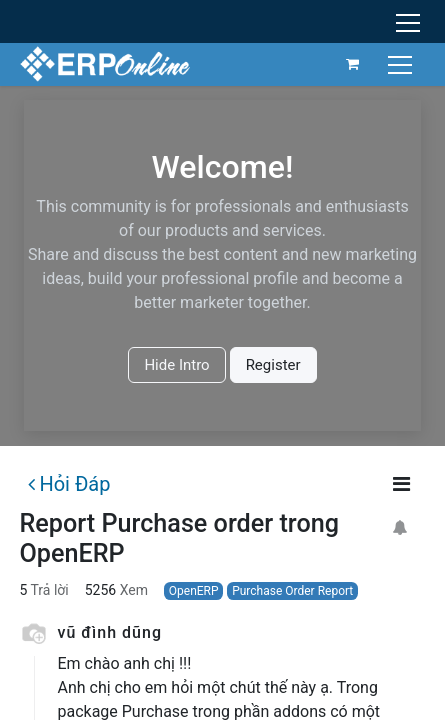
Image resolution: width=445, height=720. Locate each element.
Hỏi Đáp (69, 484)
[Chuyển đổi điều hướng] (402, 63)
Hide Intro (176, 365)
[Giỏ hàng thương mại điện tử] (353, 64)
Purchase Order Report (292, 591)
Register (273, 365)
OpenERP (194, 591)
